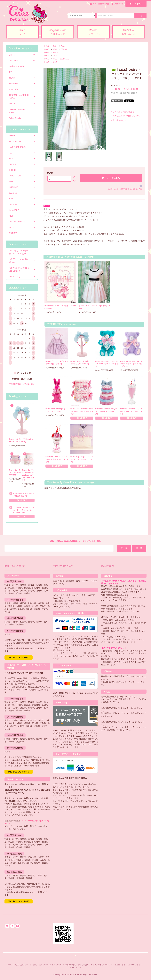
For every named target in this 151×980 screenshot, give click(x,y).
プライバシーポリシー (98, 965)
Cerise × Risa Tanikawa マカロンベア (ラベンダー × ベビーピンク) (131, 364)
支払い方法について (23, 965)
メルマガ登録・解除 (101, 4)
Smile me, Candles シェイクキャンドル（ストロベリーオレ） (131, 411)
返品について (113, 189)
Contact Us (129, 32)
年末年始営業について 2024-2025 (22, 384)
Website (93, 32)
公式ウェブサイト (135, 965)
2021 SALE (64, 59)
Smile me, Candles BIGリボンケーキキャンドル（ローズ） (106, 411)
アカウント (119, 4)
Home (22, 32)
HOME (47, 46)
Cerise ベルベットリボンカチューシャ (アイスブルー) (82, 363)
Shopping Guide (58, 32)
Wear (63, 46)
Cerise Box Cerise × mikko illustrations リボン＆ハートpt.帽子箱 (28, 475)
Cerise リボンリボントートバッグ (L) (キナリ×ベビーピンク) (82, 459)
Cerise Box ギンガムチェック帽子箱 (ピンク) (24, 495)
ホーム (10, 965)
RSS (72, 967)
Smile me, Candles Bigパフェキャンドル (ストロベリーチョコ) (57, 459)
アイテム (135, 4)
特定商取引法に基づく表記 (131, 189)
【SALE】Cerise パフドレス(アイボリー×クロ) (94, 307)
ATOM (78, 967)
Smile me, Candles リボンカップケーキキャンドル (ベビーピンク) (24, 510)
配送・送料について (42, 965)
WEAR (55, 49)
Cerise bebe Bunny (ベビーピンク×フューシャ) (56, 410)
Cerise (55, 46)
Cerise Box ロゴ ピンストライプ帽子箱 (15, 473)
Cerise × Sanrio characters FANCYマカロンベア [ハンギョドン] (107, 364)
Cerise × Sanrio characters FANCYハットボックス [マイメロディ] (82, 411)
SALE (55, 56)
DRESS (64, 49)
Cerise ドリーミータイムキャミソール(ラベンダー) (57, 363)
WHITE (55, 52)
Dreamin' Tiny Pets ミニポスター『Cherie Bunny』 (60, 307)
